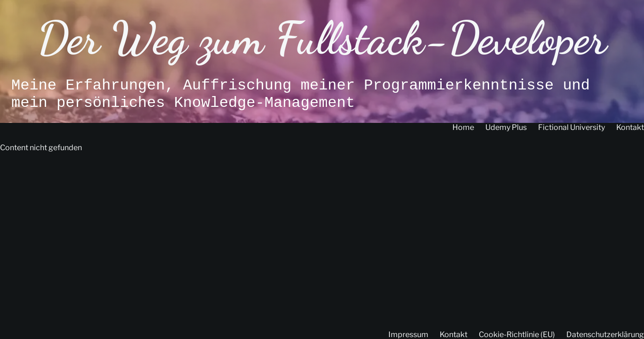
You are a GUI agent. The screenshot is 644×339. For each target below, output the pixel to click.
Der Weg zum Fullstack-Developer (322, 38)
